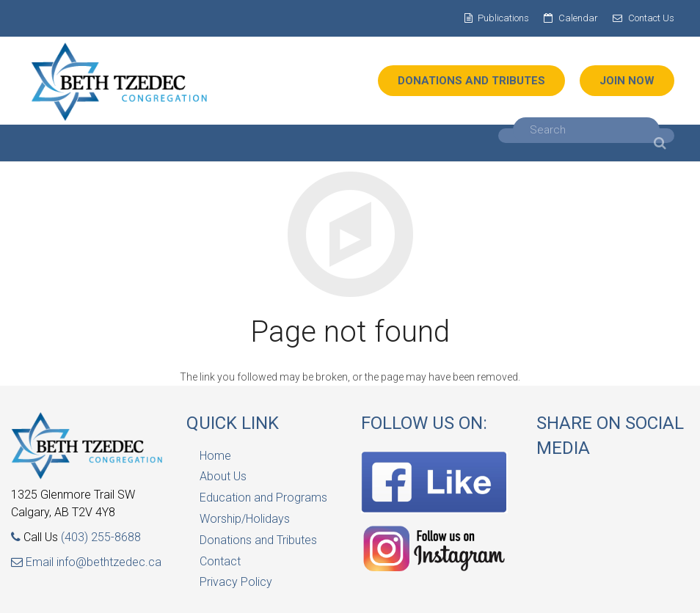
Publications (503, 18)
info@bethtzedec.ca (109, 562)
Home (215, 456)
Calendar (578, 18)
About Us (223, 476)
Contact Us (651, 18)
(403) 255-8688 (101, 537)
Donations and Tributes (258, 540)
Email (34, 562)
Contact (220, 561)
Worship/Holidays (245, 519)
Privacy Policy (236, 582)
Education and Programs (263, 498)
